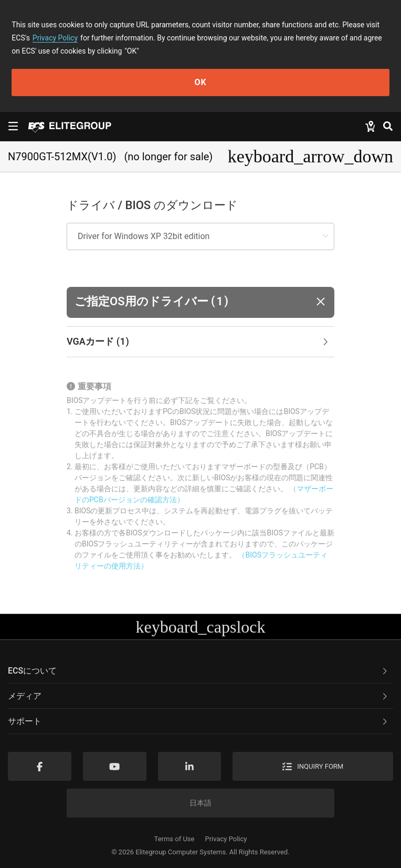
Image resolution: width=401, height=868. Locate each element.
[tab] (201, 342)
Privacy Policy (55, 38)
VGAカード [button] (198, 342)
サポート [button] (198, 721)
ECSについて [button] (198, 671)
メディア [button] (198, 696)
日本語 (201, 803)
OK (200, 82)
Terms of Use (175, 839)
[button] (201, 302)
